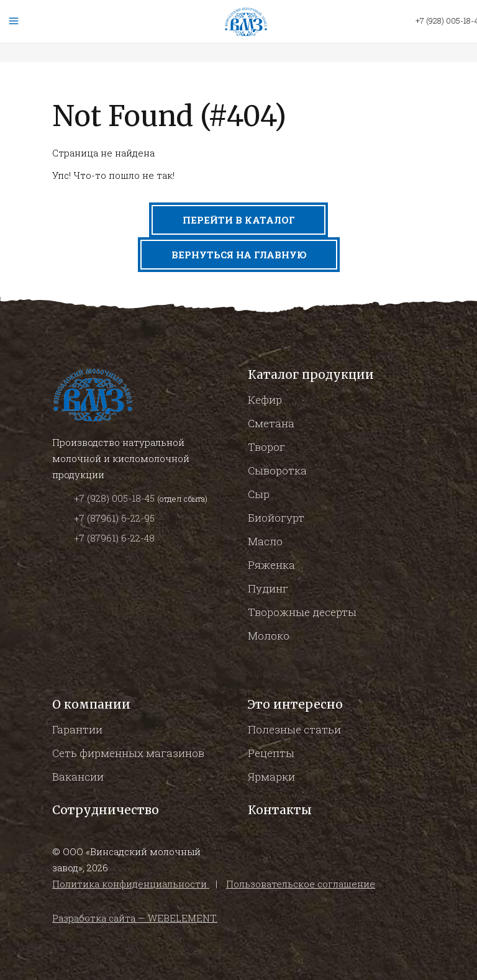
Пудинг (268, 588)
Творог (266, 447)
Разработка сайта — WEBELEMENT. (135, 918)
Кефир (265, 400)
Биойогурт (276, 518)
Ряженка (271, 565)
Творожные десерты (302, 612)
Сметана (271, 423)
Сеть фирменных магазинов (128, 753)
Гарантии (77, 729)
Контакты (280, 810)
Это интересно (295, 704)
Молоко (269, 636)
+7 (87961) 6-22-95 (114, 518)
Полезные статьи (294, 729)
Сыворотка (277, 470)
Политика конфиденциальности (131, 884)
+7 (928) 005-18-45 (116, 498)
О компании (91, 704)
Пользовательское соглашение (301, 884)
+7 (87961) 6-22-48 (114, 538)
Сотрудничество (106, 810)
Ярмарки (271, 777)
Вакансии (78, 777)
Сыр (259, 494)
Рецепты (271, 753)
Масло (265, 541)
